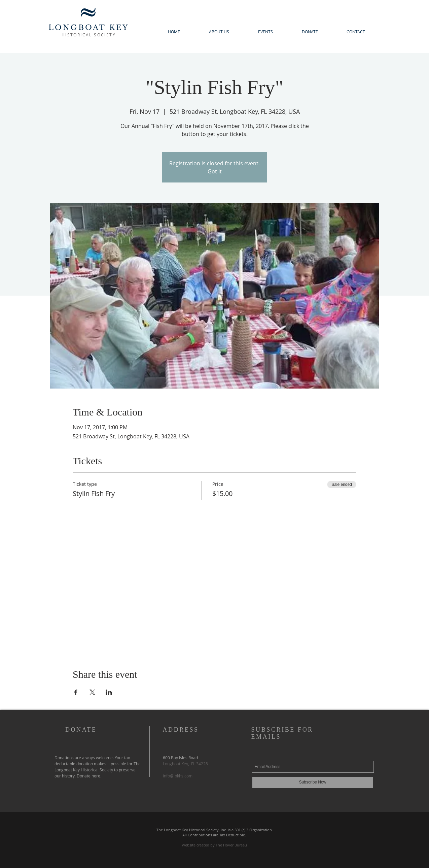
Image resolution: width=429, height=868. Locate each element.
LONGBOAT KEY (89, 28)
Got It (215, 171)
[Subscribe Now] (313, 782)
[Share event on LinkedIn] (109, 692)
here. (97, 776)
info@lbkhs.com (178, 776)
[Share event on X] (92, 692)
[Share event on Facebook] (76, 692)
